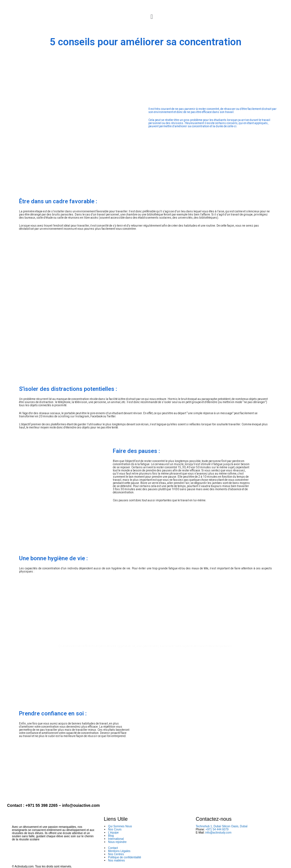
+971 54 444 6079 (217, 829)
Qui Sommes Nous (120, 826)
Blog (111, 836)
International (116, 839)
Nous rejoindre (117, 842)
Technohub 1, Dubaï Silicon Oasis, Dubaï (222, 826)
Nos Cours (115, 829)
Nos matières (116, 860)
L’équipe (113, 833)
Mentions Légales (119, 851)
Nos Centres (116, 854)
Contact (113, 848)
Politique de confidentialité (124, 857)
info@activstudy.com (219, 833)
